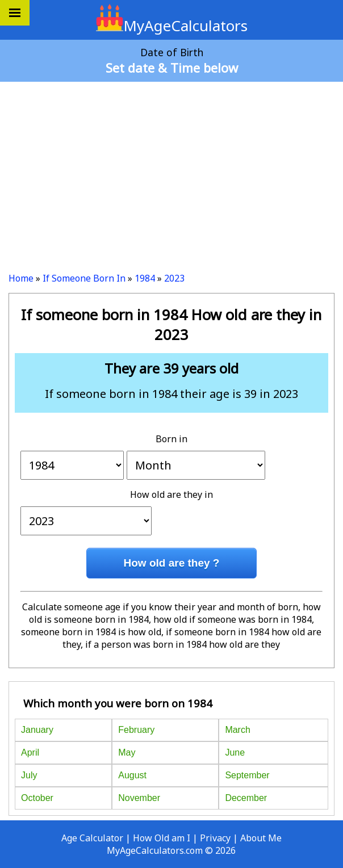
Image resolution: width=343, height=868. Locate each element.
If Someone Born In (84, 278)
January (37, 730)
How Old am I (162, 838)
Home (21, 278)
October (37, 798)
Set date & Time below (172, 68)
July (29, 775)
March (237, 730)
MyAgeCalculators (172, 26)
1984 (145, 278)
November (139, 798)
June (235, 752)
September (247, 775)
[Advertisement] (171, 173)
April (30, 752)
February (136, 730)
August (132, 775)
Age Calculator (92, 838)
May (127, 752)
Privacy (215, 838)
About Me (261, 838)
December (246, 798)
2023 (174, 278)
